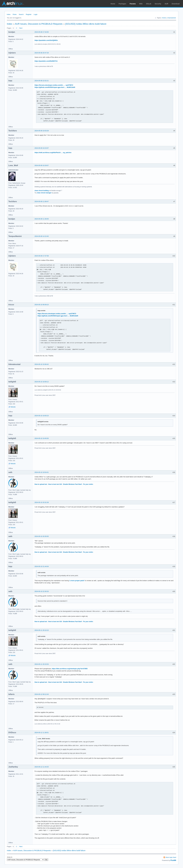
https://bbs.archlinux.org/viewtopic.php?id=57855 (70, 669)
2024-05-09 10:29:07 (42, 165)
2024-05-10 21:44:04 (42, 566)
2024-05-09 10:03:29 (42, 131)
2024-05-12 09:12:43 (42, 694)
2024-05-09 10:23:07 (42, 148)
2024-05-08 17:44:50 (42, 32)
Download (176, 4)
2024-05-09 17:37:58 (42, 256)
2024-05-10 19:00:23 (42, 416)
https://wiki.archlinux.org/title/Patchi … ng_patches (53, 153)
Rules (15, 14)
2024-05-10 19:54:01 (42, 472)
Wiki (141, 4)
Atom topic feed (171, 857)
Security (158, 4)
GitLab (149, 4)
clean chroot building (42, 191)
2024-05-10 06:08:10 (42, 305)
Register (29, 14)
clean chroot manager (44, 193)
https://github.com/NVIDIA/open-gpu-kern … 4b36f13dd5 (55, 87)
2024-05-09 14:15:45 (42, 236)
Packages (122, 4)
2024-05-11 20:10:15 (42, 630)
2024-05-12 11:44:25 (42, 767)
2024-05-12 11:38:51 (42, 733)
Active (164, 18)
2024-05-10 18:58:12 (42, 382)
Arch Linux (13, 3)
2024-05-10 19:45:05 (42, 438)
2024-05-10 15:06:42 (42, 364)
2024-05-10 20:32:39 (42, 502)
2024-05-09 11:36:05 (42, 219)
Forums (133, 4)
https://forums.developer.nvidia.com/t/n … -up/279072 (54, 85)
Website (13, 407)
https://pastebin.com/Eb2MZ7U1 (46, 61)
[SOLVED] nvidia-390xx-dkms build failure (86, 24)
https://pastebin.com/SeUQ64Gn (46, 40)
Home (113, 4)
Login (36, 14)
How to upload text (41, 484)
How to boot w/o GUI (55, 484)
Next (21, 28)
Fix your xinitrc (88, 484)
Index (9, 14)
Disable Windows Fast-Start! (72, 484)
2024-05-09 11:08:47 (42, 201)
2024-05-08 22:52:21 (42, 81)
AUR (166, 4)
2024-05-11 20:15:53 (42, 664)
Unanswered (172, 18)
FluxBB (173, 860)
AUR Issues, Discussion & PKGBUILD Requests (39, 24)
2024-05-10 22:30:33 (42, 591)
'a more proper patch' (77, 581)
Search (21, 14)
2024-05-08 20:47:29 (42, 53)
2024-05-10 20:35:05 (42, 536)
